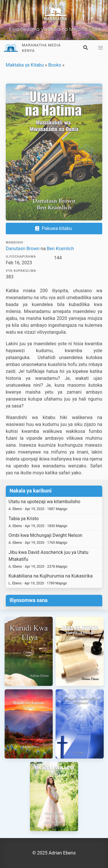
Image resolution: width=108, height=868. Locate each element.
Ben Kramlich (60, 249)
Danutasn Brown (23, 249)
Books (55, 65)
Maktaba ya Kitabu (25, 65)
